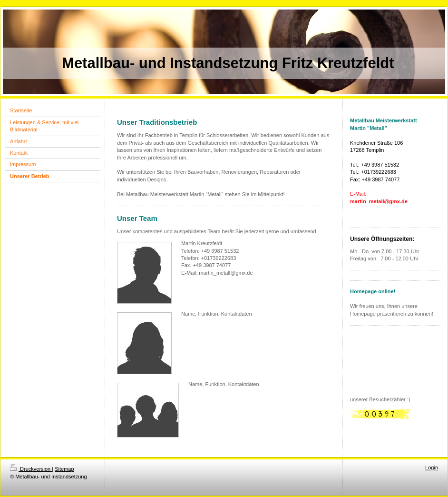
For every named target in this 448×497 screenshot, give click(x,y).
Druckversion (31, 469)
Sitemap (64, 469)
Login (432, 467)
